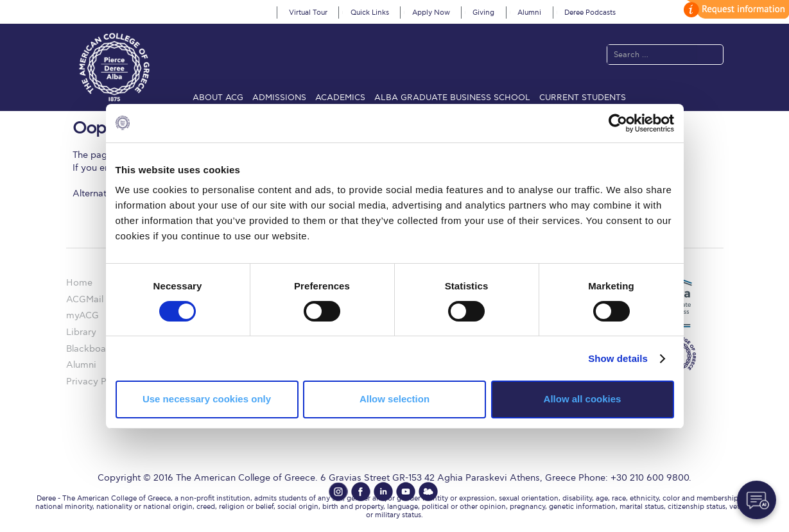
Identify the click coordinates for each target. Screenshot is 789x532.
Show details (618, 358)
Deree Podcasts (590, 13)
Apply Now (431, 13)
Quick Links (370, 13)
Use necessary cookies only (207, 399)
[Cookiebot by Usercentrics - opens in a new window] (618, 123)
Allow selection (395, 399)
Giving (483, 13)
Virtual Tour (308, 13)
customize (734, 9)
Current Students (583, 98)
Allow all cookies (583, 399)
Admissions (279, 98)
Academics (340, 98)
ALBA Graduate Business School (452, 98)
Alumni (529, 13)
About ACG (218, 98)
